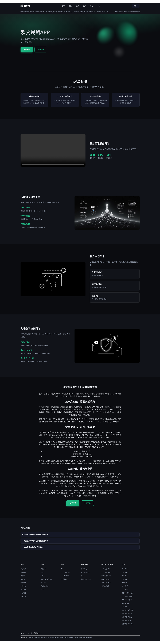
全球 (78, 6)
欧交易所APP (33, 641)
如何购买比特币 (127, 617)
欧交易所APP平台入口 (88, 641)
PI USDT (124, 586)
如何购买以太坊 (127, 620)
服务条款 (23, 582)
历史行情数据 (65, 575)
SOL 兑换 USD (106, 582)
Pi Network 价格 (127, 603)
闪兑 (42, 575)
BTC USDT (125, 579)
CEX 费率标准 (65, 579)
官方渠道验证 (85, 575)
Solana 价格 (126, 606)
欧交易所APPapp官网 (74, 641)
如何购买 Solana (127, 624)
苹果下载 (27, 50)
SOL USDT (125, 589)
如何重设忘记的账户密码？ (33, 550)
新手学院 (44, 586)
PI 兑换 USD (105, 589)
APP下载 (23, 599)
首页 (64, 6)
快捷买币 (44, 572)
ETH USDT (125, 582)
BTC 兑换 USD (106, 572)
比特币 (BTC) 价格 (127, 596)
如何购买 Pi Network (128, 627)
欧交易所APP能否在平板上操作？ (36, 538)
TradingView (45, 589)
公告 (83, 579)
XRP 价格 (125, 610)
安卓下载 (41, 50)
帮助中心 (84, 572)
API (62, 572)
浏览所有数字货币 (46, 582)
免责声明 (23, 589)
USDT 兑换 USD (106, 579)
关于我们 (23, 572)
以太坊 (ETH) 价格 (128, 599)
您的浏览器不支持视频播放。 (53, 153)
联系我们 (23, 579)
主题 (135, 6)
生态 (85, 6)
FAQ (98, 6)
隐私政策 (23, 586)
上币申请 (64, 582)
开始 (92, 6)
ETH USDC (125, 575)
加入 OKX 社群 (86, 582)
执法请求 (23, 596)
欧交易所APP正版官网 (45, 641)
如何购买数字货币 (127, 613)
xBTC (42, 593)
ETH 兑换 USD (106, 575)
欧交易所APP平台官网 (59, 641)
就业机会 (23, 575)
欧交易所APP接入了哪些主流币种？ (37, 544)
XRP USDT (125, 593)
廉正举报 (23, 593)
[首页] (25, 6)
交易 (42, 579)
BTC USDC (125, 572)
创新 (71, 6)
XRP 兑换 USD (106, 586)
